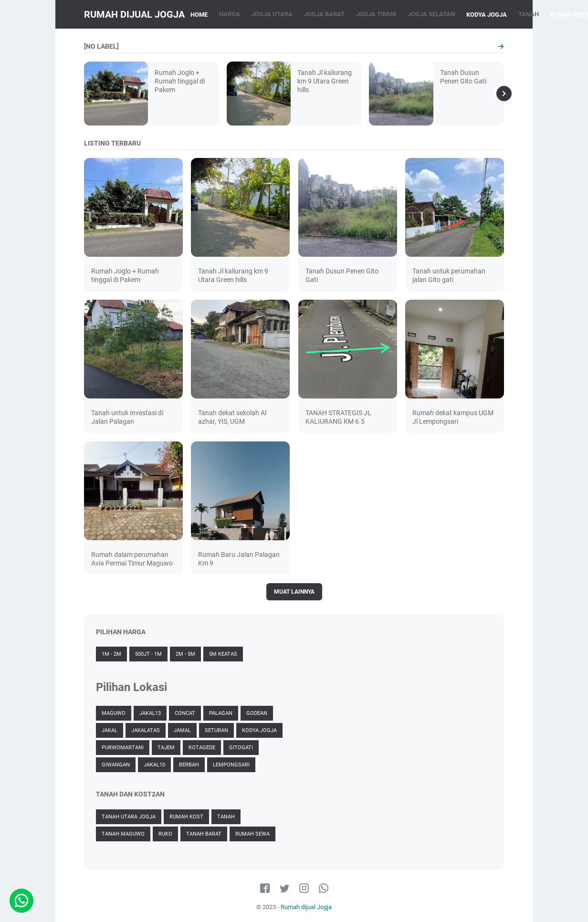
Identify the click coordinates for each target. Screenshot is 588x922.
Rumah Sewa (252, 834)
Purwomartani (123, 748)
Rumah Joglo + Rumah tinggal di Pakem (180, 81)
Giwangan (116, 765)
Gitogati (241, 748)
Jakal (110, 730)
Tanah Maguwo (123, 834)
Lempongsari (231, 765)
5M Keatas (223, 654)
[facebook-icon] (265, 889)
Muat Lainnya (294, 592)
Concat (185, 713)
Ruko (165, 834)
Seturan (216, 730)
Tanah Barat (204, 834)
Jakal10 (154, 765)
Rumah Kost (186, 817)
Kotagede (202, 748)
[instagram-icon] (304, 889)
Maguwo (114, 713)
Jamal (182, 730)
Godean (257, 713)
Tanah (226, 817)
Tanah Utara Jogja (129, 817)
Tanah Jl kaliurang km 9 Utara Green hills (325, 81)
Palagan (221, 713)
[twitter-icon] (284, 889)
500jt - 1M (148, 654)
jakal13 (150, 713)
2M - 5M (185, 654)
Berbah (189, 765)
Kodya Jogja (259, 730)
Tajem (166, 748)
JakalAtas (146, 730)
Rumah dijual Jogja (134, 14)
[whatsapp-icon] (324, 889)
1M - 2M (111, 654)
